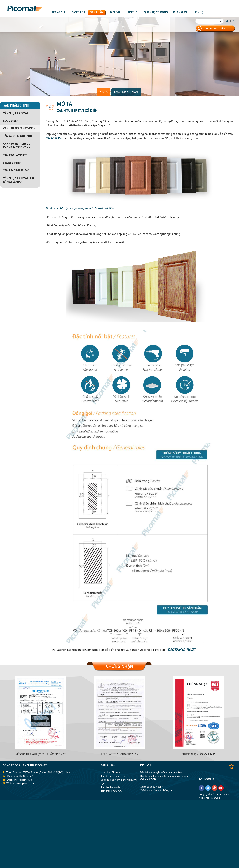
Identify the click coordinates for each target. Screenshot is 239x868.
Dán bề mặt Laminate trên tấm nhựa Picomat (165, 776)
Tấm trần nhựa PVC (16, 171)
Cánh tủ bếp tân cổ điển (19, 129)
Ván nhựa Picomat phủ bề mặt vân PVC (19, 180)
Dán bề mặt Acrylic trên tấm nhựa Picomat (163, 773)
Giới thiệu (78, 13)
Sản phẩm (97, 13)
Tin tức (132, 13)
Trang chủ (59, 13)
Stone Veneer (12, 163)
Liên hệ (198, 13)
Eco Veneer (11, 121)
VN (227, 21)
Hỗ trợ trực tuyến (215, 29)
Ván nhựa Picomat (16, 113)
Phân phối (180, 13)
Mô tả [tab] (104, 92)
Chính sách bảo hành (152, 787)
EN (233, 21)
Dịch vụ (115, 13)
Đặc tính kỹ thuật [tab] (126, 92)
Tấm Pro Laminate (15, 156)
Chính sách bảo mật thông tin (156, 791)
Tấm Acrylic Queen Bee (19, 136)
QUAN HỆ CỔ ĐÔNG (156, 13)
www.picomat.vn (26, 784)
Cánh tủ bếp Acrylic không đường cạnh (17, 146)
